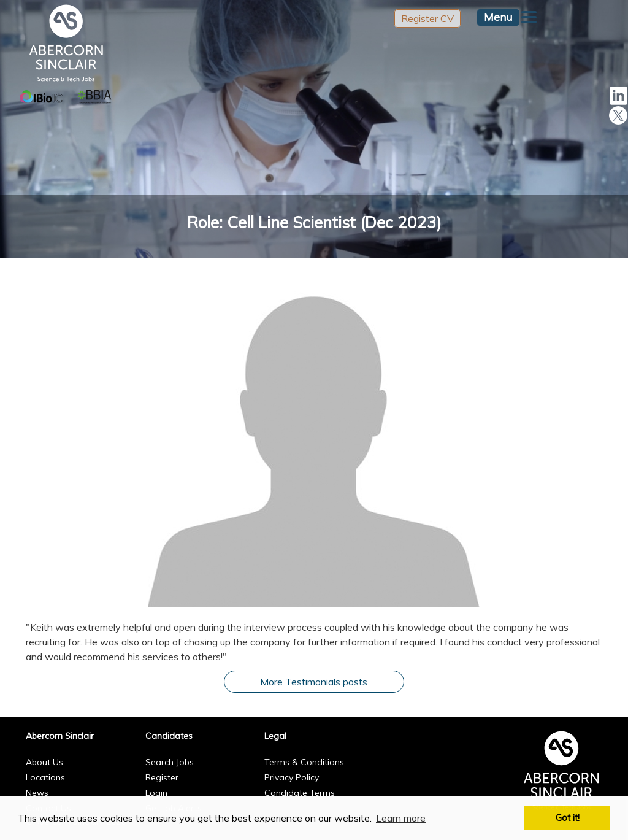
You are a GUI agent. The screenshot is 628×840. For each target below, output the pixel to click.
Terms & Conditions (304, 762)
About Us (44, 762)
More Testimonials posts (314, 682)
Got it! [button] (568, 818)
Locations (45, 777)
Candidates (169, 736)
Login (156, 793)
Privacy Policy (292, 777)
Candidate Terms (300, 793)
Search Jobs (170, 762)
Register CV (427, 18)
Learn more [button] (401, 818)
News (37, 793)
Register (162, 777)
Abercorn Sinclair (60, 736)
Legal (275, 736)
